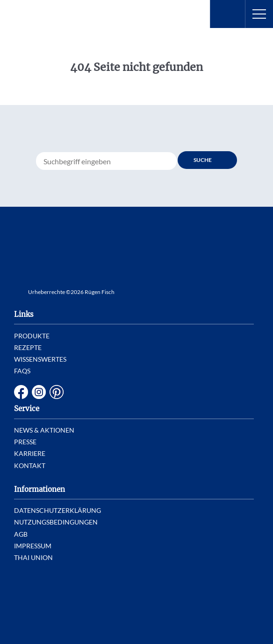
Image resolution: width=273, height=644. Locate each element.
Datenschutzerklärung (57, 510)
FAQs (22, 371)
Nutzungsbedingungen (56, 522)
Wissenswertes (40, 359)
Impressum (33, 546)
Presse (25, 442)
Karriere (30, 453)
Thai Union (33, 557)
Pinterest (57, 392)
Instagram (39, 392)
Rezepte (28, 347)
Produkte (32, 336)
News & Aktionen (44, 430)
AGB (21, 534)
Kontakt (30, 465)
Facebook (21, 392)
